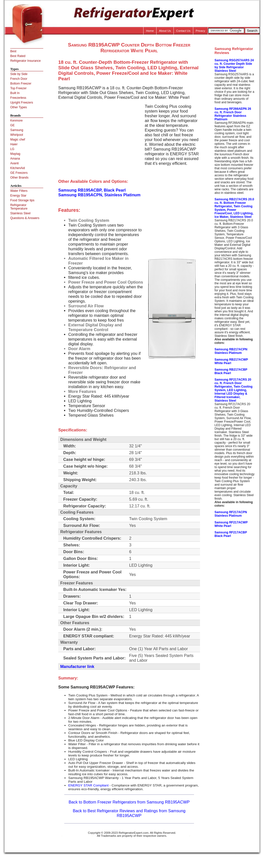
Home (150, 31)
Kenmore (16, 121)
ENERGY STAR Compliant (88, 785)
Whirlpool (17, 135)
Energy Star (18, 196)
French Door (19, 79)
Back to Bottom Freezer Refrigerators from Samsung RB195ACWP (129, 802)
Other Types (18, 107)
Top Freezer (18, 88)
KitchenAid (18, 168)
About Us (165, 31)
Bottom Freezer (21, 84)
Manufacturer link (77, 666)
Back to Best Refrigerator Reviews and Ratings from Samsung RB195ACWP (129, 813)
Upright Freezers (22, 103)
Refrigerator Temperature (19, 207)
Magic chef (18, 140)
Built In (15, 93)
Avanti (14, 163)
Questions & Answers (25, 218)
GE (12, 125)
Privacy (200, 31)
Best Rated (18, 56)
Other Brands (19, 178)
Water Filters (19, 191)
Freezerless (18, 98)
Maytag (15, 154)
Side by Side (19, 74)
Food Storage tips (22, 200)
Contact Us (183, 31)
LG (12, 149)
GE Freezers (19, 173)
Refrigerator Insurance (25, 61)
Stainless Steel (20, 213)
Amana (15, 159)
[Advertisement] (100, 139)
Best (13, 51)
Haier (14, 144)
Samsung (17, 130)
